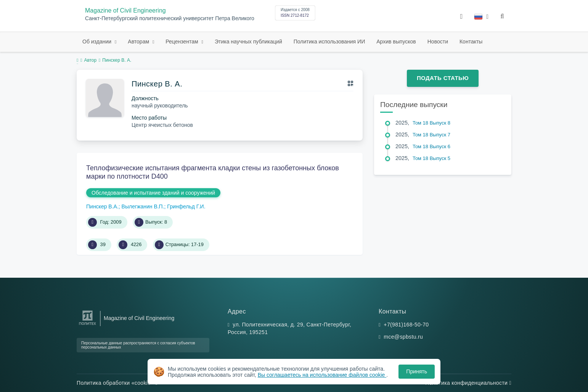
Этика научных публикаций (248, 42)
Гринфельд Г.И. (186, 206)
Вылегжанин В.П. (143, 206)
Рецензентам (182, 42)
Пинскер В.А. (102, 206)
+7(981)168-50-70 (406, 325)
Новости (438, 42)
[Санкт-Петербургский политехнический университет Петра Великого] (88, 325)
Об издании (98, 42)
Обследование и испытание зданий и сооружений (153, 193)
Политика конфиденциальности (468, 383)
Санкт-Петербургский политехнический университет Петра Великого (170, 18)
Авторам (139, 42)
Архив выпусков (396, 42)
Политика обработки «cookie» (117, 383)
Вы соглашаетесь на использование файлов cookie (322, 375)
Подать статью (443, 78)
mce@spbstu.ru (403, 337)
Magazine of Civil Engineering (125, 10)
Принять (417, 371)
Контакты (471, 42)
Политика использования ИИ (329, 42)
